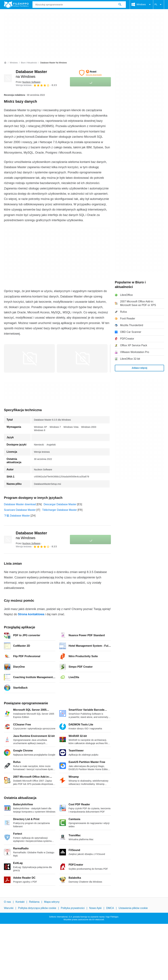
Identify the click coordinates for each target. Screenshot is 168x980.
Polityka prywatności (73, 908)
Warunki (9, 908)
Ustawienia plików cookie (133, 908)
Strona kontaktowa (31, 614)
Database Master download (20, 504)
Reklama (34, 902)
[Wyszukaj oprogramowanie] (120, 5)
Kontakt (20, 902)
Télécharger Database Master (60, 510)
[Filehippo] (16, 5)
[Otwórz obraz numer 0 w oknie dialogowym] (29, 358)
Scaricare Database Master (20, 510)
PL (159, 5)
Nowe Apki (95, 908)
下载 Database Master (17, 516)
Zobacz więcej (139, 368)
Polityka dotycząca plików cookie (37, 908)
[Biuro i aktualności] (29, 63)
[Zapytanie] (79, 5)
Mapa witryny (52, 902)
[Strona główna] (5, 63)
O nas (7, 902)
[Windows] (14, 63)
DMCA (110, 908)
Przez (28, 82)
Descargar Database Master (60, 504)
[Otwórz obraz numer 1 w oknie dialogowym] (82, 358)
